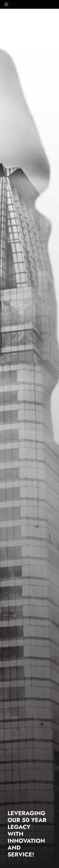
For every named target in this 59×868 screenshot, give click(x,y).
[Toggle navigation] (6, 4)
